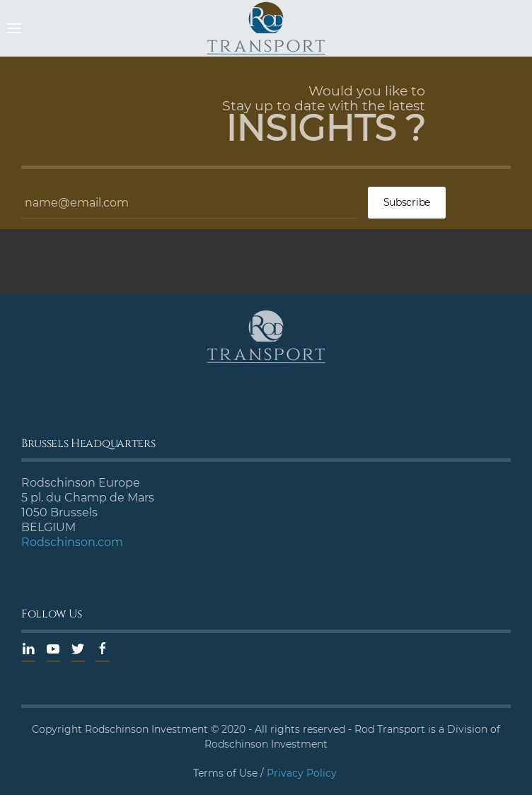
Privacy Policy (302, 773)
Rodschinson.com (72, 542)
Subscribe (407, 202)
